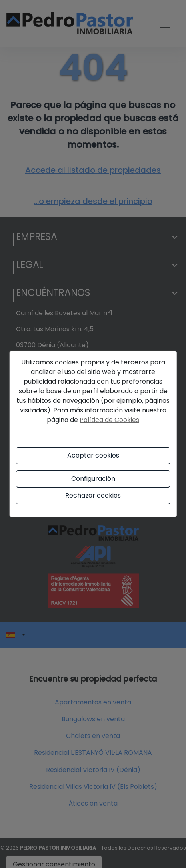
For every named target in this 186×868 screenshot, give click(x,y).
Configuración (93, 479)
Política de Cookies (109, 420)
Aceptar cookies (93, 455)
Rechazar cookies (93, 495)
